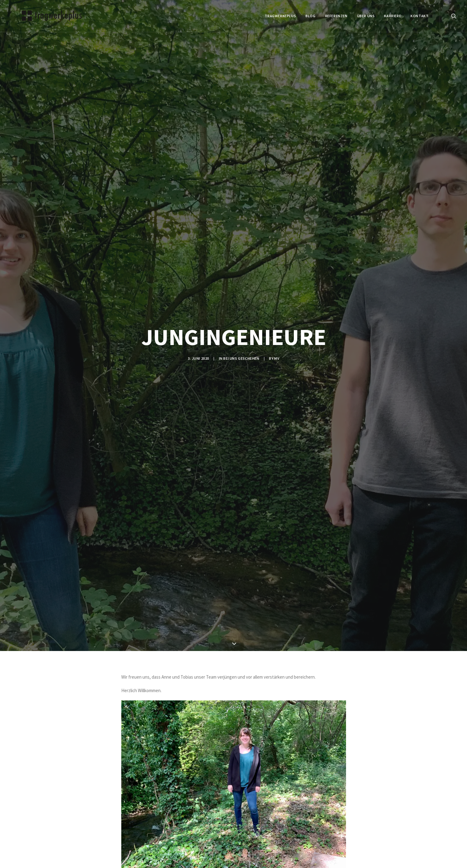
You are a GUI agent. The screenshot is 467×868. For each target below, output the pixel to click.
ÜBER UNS (366, 16)
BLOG (310, 16)
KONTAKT (419, 16)
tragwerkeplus (280, 16)
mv (277, 358)
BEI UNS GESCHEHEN (241, 358)
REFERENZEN (336, 16)
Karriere (393, 16)
